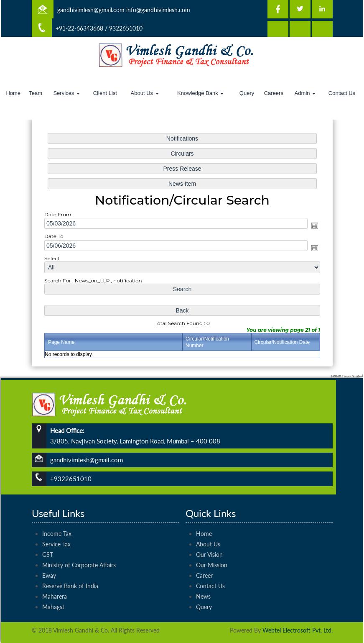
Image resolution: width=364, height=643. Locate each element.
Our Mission (212, 550)
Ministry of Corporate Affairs (79, 550)
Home (13, 93)
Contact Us (342, 93)
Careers (274, 93)
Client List (105, 93)
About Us (145, 93)
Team (36, 93)
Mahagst (53, 592)
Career (204, 560)
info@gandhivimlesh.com (158, 10)
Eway (49, 560)
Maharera (55, 581)
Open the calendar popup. (309, 226)
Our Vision (209, 539)
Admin (305, 93)
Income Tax (57, 519)
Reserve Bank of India (70, 571)
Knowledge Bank (200, 93)
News (203, 581)
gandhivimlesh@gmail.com (91, 10)
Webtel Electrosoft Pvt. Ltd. (298, 630)
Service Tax (56, 529)
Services (66, 93)
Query (247, 93)
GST (48, 539)
